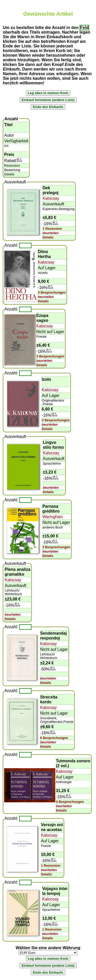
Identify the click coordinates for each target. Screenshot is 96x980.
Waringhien (52, 517)
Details (48, 237)
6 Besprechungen (54, 738)
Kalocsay (51, 198)
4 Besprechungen (70, 802)
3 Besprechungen (52, 292)
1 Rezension (52, 229)
